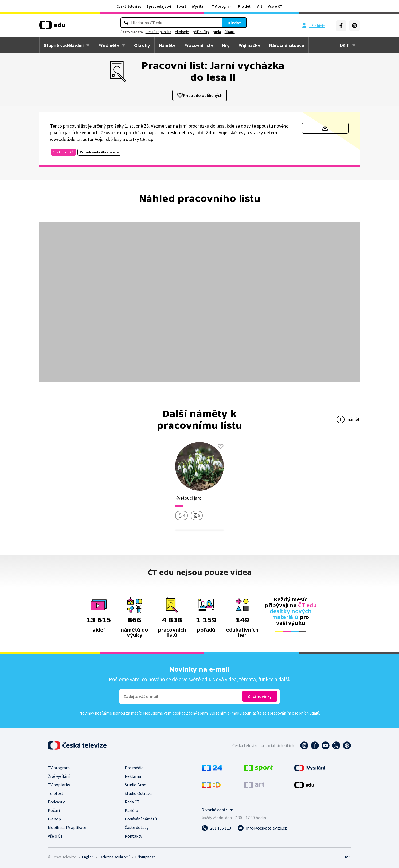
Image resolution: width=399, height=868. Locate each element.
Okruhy (142, 45)
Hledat (226, 23)
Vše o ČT (275, 6)
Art (260, 6)
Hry (226, 45)
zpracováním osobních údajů (293, 713)
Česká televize (129, 6)
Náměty (167, 45)
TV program (222, 6)
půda (225, 32)
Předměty (109, 45)
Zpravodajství (159, 6)
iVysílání (199, 6)
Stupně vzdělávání (64, 45)
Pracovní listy (199, 45)
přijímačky (209, 32)
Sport (181, 6)
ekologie (190, 32)
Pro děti (245, 6)
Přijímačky (249, 45)
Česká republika (166, 32)
